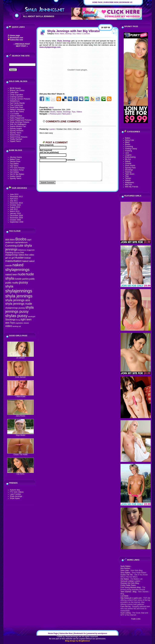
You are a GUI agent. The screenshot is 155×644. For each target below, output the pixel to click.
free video (30, 255)
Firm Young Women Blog (131, 587)
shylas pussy (16, 316)
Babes (128, 138)
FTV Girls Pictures (17, 168)
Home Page (97, 2)
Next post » (22, 46)
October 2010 (15, 205)
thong (18, 320)
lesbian (28, 258)
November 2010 (16, 203)
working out (17, 326)
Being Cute (129, 140)
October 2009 (15, 220)
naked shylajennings (17, 267)
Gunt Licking (126, 613)
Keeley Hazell (15, 176)
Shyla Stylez (15, 498)
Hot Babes (125, 579)
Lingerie (128, 155)
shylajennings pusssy (15, 308)
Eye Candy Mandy (17, 103)
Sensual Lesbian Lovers (130, 581)
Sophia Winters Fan (18, 126)
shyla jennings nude (19, 304)
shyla (9, 286)
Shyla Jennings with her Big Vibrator (74, 31)
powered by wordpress (97, 633)
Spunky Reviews (17, 131)
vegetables (19, 323)
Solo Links (125, 571)
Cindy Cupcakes (16, 95)
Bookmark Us (126, 2)
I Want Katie (21, 396)
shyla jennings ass (18, 300)
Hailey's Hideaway (17, 109)
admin (51, 108)
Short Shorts (130, 166)
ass (7, 240)
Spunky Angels (16, 129)
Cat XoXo (21, 473)
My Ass (128, 159)
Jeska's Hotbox (16, 116)
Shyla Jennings (16, 496)
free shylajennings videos (15, 254)
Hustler (19, 258)
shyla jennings (19, 296)
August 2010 (15, 207)
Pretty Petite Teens (128, 585)
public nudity (12, 283)
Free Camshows (16, 105)
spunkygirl (32, 316)
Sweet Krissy (15, 135)
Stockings (10, 320)
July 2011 (14, 201)
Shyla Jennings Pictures (20, 122)
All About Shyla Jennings (39, 16)
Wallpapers (130, 183)
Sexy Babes (125, 573)
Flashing (9, 253)
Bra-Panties (125, 568)
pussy (24, 282)
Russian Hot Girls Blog (130, 583)
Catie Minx (14, 93)
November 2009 (16, 218)
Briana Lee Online (17, 90)
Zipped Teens (15, 141)
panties (25, 279)
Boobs (21, 239)
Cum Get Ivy (126, 607)
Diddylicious (15, 101)
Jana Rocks (21, 415)
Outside (18, 279)
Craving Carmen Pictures (20, 99)
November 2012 (16, 197)
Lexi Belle (124, 596)
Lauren (52, 129)
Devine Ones (15, 161)
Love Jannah (21, 376)
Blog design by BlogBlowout (77, 641)
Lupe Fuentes (15, 494)
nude (21, 274)
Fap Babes (14, 164)
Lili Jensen (21, 357)
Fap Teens (14, 166)
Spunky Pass (130, 168)
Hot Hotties (14, 172)
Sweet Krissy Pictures (19, 137)
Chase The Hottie (21, 454)
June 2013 (14, 194)
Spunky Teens (16, 133)
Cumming (11, 246)
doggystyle (31, 250)
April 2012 (14, 199)
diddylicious (22, 250)
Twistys (128, 178)
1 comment (86, 34)
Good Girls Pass (16, 107)
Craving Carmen (16, 97)
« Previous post (22, 44)
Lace (127, 153)
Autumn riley (15, 490)
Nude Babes (125, 566)
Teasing (128, 172)
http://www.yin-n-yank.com (131, 598)
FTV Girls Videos (17, 492)
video (9, 326)
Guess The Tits (127, 575)
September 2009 (17, 222)
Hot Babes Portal (17, 170)
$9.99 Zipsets (15, 88)
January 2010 (15, 214)
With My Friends (132, 187)
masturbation (14, 261)
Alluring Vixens (16, 157)
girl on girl (10, 258)
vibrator (26, 323)
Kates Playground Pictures (21, 120)
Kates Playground (17, 118)
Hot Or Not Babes (17, 174)
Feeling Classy (131, 149)
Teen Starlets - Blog (128, 592)
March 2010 (15, 211)
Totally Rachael (16, 139)
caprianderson (21, 242)
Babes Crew (15, 159)
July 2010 (14, 209)
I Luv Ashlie (14, 114)
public (32, 279)
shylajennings (19, 291)
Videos (79, 34)
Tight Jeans (130, 174)
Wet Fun (128, 185)
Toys (12, 323)
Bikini (12, 240)
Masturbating (130, 157)
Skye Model (21, 434)
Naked (25, 261)
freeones (17, 253)
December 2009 (16, 216)
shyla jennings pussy (19, 309)
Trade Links (136, 619)
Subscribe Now (111, 2)
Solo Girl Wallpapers (18, 124)
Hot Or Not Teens (17, 112)
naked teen (11, 275)
